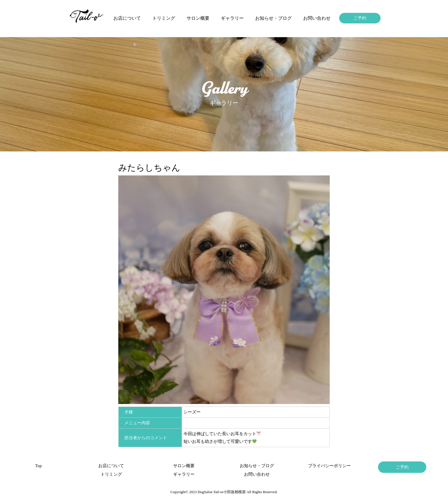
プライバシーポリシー (329, 466)
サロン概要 (198, 18)
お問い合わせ (317, 18)
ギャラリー (232, 18)
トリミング (164, 18)
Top (38, 466)
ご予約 (360, 18)
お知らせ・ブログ (273, 18)
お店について (127, 18)
